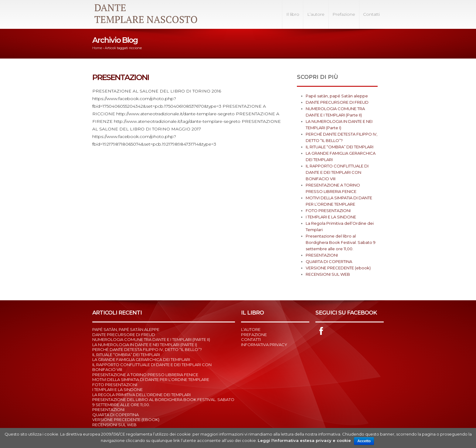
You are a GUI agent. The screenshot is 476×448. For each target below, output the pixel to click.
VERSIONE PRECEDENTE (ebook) (338, 268)
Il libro (293, 14)
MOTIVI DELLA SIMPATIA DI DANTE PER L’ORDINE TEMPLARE (151, 379)
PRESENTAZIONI (121, 77)
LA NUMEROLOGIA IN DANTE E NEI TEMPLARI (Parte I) (145, 345)
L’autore (316, 14)
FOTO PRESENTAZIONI (328, 211)
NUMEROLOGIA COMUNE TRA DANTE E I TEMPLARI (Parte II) (151, 339)
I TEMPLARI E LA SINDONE (331, 217)
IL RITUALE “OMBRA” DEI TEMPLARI (340, 147)
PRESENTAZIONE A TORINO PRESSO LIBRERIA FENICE (145, 375)
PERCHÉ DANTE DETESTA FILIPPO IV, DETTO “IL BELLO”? (147, 349)
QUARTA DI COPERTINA (329, 261)
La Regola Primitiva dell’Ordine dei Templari (141, 395)
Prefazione (344, 14)
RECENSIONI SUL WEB (328, 274)
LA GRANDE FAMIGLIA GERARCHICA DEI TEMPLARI (141, 359)
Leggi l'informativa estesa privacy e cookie (304, 440)
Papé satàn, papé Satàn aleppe (337, 96)
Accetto (364, 441)
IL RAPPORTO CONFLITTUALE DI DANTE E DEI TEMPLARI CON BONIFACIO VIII (337, 172)
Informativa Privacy (264, 345)
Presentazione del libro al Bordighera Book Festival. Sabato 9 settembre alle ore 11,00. (341, 242)
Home (97, 48)
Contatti (371, 14)
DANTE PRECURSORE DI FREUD (337, 102)
